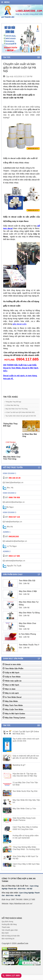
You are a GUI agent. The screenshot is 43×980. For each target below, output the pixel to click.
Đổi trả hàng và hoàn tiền (11, 940)
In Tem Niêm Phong (27, 638)
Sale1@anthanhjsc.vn (14, 487)
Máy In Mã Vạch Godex (14, 718)
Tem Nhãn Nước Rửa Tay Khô (25, 795)
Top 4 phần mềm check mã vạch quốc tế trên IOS (21, 419)
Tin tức (21, 57)
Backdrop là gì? (19, 769)
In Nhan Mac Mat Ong (14, 405)
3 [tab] (23, 51)
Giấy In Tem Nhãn (12, 681)
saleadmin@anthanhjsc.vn (16, 545)
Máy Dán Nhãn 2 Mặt (28, 595)
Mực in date (9, 693)
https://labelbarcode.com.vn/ (21, 908)
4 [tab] (25, 51)
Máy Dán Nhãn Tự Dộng (29, 617)
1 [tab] (18, 51)
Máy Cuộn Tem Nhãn (13, 713)
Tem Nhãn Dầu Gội (27, 585)
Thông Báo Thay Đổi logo (15, 402)
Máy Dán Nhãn (10, 705)
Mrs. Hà (8, 492)
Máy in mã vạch (11, 697)
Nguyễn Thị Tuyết (12, 570)
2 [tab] (20, 51)
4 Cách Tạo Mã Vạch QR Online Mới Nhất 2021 (20, 413)
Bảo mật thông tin (8, 943)
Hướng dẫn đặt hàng (9, 928)
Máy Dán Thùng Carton (14, 722)
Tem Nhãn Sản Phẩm (13, 672)
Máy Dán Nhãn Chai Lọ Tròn (24, 813)
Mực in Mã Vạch (11, 689)
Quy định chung (7, 926)
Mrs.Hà (8, 531)
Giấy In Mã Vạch (11, 677)
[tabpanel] (21, 38)
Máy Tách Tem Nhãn (13, 709)
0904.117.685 (11, 976)
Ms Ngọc (8, 511)
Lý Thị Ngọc (10, 550)
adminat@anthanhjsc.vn (15, 565)
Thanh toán (6, 931)
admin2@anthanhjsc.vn (15, 506)
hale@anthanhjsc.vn (14, 526)
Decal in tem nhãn (12, 668)
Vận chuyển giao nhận (10, 934)
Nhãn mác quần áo (12, 685)
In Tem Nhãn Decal (12, 701)
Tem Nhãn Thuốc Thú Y (29, 649)
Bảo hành (5, 937)
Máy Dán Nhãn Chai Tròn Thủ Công (20, 409)
